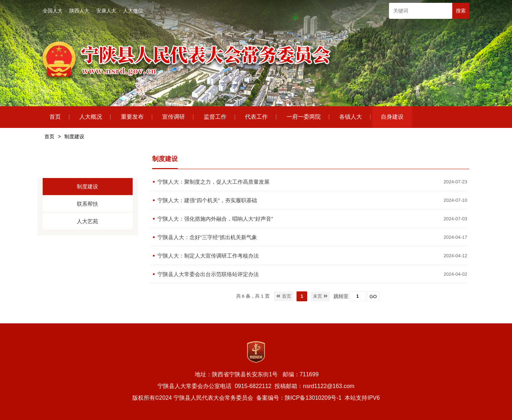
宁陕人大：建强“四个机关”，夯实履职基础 (207, 200)
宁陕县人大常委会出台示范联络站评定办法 (208, 274)
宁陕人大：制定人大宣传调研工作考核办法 (208, 256)
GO (373, 297)
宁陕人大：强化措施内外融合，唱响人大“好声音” (215, 219)
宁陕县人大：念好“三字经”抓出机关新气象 (207, 237)
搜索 (461, 11)
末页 (321, 296)
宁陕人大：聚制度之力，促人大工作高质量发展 (214, 182)
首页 (49, 136)
